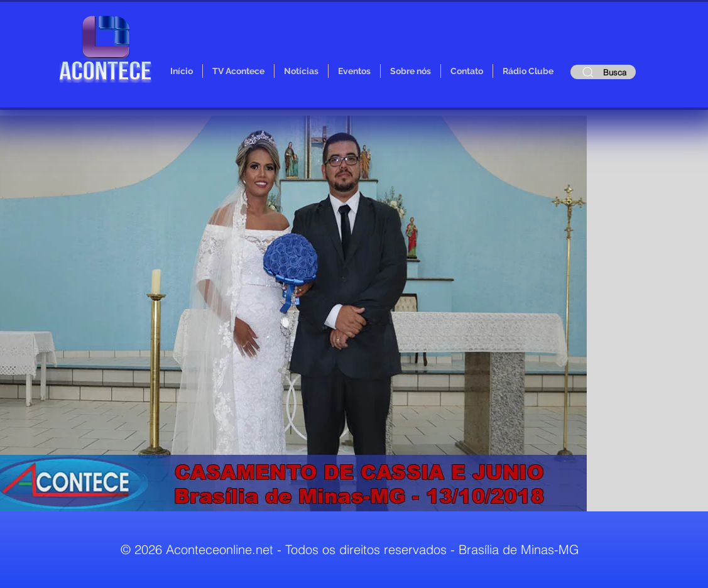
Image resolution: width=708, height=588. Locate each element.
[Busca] (603, 72)
